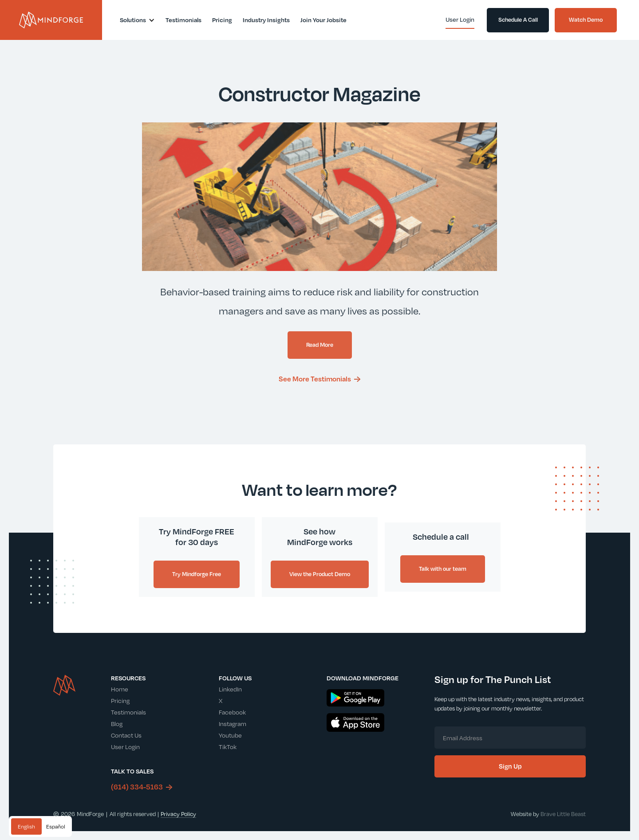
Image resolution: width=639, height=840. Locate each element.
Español (56, 826)
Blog (117, 724)
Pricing (120, 701)
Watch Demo (586, 20)
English (26, 826)
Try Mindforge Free (197, 574)
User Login (125, 747)
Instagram (233, 724)
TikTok (228, 747)
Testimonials (128, 712)
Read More (320, 345)
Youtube (230, 735)
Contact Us (126, 735)
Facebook (232, 712)
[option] (56, 826)
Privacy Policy (178, 814)
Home (120, 689)
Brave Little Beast (563, 814)
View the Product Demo (320, 574)
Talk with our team (443, 569)
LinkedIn (230, 689)
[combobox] (26, 826)
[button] (137, 20)
